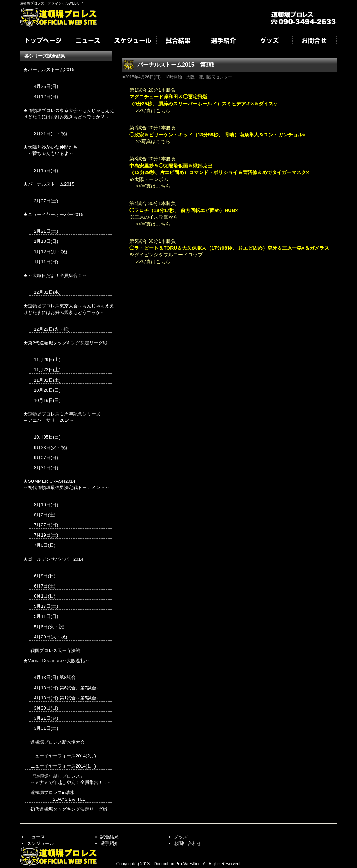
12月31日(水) (47, 292)
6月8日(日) (45, 576)
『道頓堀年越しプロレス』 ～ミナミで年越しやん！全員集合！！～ (71, 779)
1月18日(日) (46, 241)
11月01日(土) (47, 380)
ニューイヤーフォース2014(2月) (63, 756)
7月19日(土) (46, 535)
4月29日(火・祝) (50, 637)
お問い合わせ (188, 843)
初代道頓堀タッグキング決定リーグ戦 (69, 809)
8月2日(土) (45, 515)
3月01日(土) (46, 728)
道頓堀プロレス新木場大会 (58, 742)
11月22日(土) (47, 370)
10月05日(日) (47, 437)
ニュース (88, 41)
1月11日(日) (46, 262)
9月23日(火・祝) (50, 447)
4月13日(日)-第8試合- (55, 677)
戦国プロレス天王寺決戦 (55, 650)
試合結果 (178, 41)
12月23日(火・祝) (52, 329)
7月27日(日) (46, 525)
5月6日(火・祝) (49, 627)
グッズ (269, 41)
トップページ (43, 41)
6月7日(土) (45, 586)
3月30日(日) (46, 708)
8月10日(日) (46, 505)
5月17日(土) (46, 606)
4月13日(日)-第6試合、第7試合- (66, 688)
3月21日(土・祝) (50, 133)
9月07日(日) (46, 458)
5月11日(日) (46, 616)
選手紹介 (224, 41)
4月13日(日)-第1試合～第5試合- (66, 698)
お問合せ (314, 41)
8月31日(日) (46, 468)
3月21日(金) (46, 718)
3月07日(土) (46, 201)
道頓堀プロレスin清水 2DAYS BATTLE (58, 796)
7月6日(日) (45, 545)
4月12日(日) (46, 96)
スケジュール (133, 41)
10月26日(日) (47, 390)
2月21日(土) (46, 231)
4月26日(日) (46, 86)
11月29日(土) (47, 360)
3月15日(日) (46, 170)
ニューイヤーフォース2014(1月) (63, 766)
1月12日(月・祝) (50, 252)
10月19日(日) (47, 400)
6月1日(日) (45, 596)
